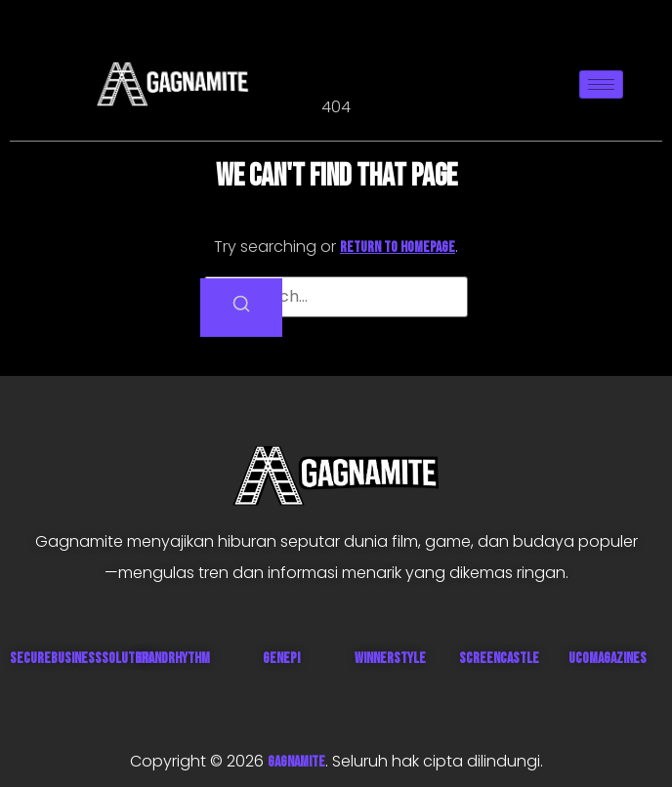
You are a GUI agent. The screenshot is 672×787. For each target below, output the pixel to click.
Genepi (281, 659)
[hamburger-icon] (601, 84)
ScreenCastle (499, 659)
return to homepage (398, 248)
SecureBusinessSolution (81, 659)
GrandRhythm (172, 659)
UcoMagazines (608, 659)
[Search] (241, 308)
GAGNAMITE (296, 762)
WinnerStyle (390, 659)
